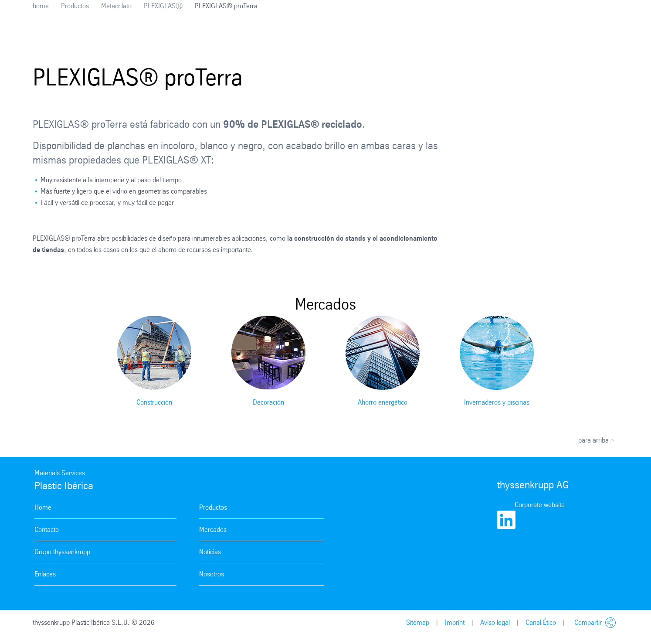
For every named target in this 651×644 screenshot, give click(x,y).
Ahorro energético (383, 402)
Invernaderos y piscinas (497, 402)
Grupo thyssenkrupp (62, 552)
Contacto (47, 530)
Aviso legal (495, 622)
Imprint (455, 622)
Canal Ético (541, 622)
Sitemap (418, 622)
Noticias (210, 552)
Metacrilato (116, 6)
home (41, 6)
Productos (75, 6)
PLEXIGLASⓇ (163, 6)
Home (43, 507)
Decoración (268, 402)
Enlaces (45, 574)
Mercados (213, 530)
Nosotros (212, 574)
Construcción (154, 402)
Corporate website (540, 505)
